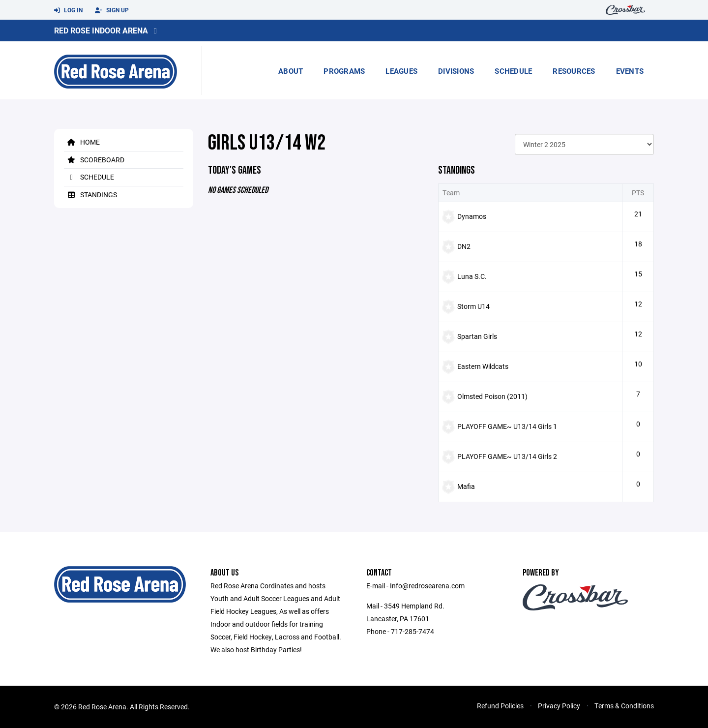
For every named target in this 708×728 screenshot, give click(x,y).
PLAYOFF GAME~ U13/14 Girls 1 (507, 426)
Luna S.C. (472, 276)
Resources (574, 71)
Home (82, 142)
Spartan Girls (477, 336)
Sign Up (112, 10)
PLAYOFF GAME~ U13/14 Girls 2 (507, 456)
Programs (344, 71)
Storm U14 (473, 306)
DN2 (464, 246)
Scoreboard (94, 160)
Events (630, 71)
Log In (68, 10)
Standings (90, 195)
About (291, 71)
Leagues (401, 71)
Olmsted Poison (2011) (492, 396)
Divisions (456, 71)
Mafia (466, 486)
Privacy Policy (559, 706)
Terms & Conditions (624, 706)
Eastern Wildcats (483, 366)
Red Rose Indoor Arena (101, 30)
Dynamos (472, 216)
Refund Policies (500, 706)
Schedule (513, 71)
